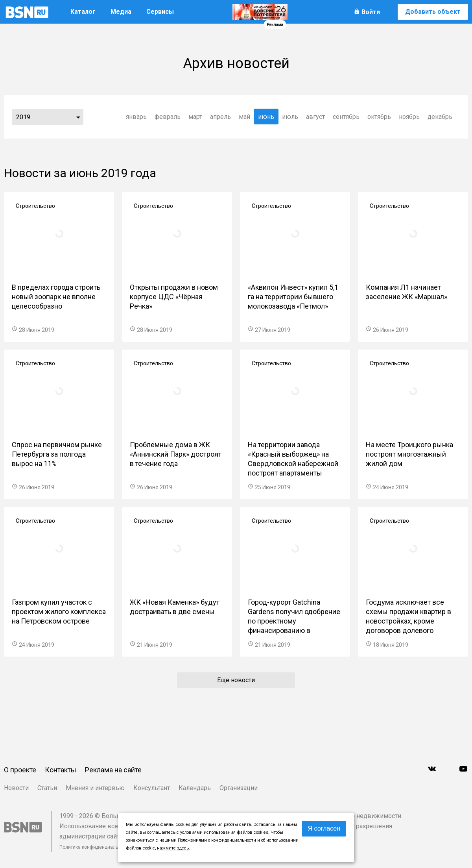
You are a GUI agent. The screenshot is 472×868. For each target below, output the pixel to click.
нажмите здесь (173, 848)
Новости (16, 788)
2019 (23, 117)
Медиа (121, 12)
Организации (239, 788)
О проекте (20, 770)
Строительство (35, 206)
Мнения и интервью (95, 788)
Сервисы (160, 12)
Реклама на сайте (113, 770)
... (78, 117)
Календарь (195, 788)
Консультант (152, 788)
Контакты (61, 770)
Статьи (47, 788)
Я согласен (324, 828)
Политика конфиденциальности (95, 847)
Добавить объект (433, 12)
